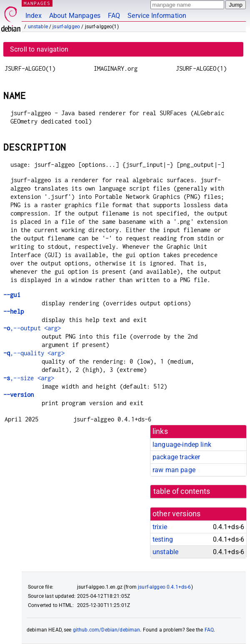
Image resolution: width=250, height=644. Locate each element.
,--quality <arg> (34, 353)
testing (163, 539)
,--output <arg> (32, 328)
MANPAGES (37, 3)
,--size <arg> (29, 378)
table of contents (182, 491)
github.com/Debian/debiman (107, 630)
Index (34, 16)
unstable (38, 27)
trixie (160, 527)
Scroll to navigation (39, 49)
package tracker (176, 457)
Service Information (157, 16)
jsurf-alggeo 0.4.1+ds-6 (164, 587)
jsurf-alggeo (66, 27)
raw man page (174, 470)
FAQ (114, 16)
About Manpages (75, 16)
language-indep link (182, 445)
